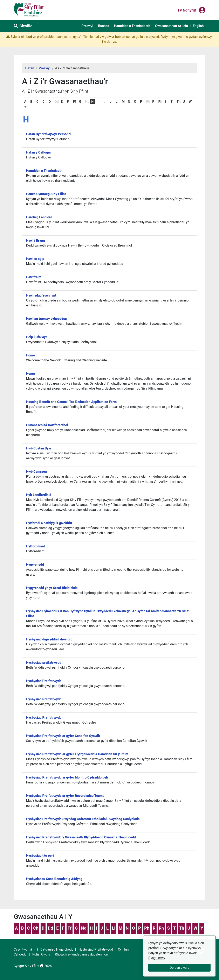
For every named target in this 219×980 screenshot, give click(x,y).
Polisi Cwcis (41, 954)
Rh (160, 102)
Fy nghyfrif (187, 10)
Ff (74, 102)
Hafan (30, 68)
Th (179, 102)
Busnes (104, 26)
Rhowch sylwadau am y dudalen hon (82, 954)
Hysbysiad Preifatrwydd (96, 949)
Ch (44, 102)
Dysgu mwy (157, 958)
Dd (50, 928)
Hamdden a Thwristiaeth (132, 26)
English (198, 26)
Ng (84, 928)
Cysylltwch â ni (25, 949)
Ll (117, 102)
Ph (147, 928)
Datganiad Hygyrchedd (57, 949)
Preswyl (87, 26)
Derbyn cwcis (180, 968)
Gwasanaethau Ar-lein (172, 26)
